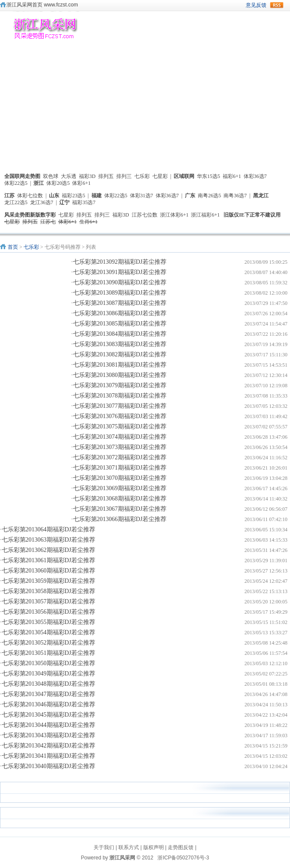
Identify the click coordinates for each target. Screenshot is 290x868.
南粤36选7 (235, 196)
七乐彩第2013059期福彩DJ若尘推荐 (49, 581)
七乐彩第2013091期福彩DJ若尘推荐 (120, 272)
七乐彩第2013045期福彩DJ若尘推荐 (49, 715)
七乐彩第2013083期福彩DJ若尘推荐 (120, 344)
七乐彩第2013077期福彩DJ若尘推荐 (120, 406)
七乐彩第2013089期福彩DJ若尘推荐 (120, 293)
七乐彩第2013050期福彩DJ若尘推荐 (49, 663)
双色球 (51, 176)
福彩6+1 (232, 176)
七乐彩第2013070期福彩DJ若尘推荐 (120, 478)
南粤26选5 (209, 196)
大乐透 (69, 176)
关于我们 (104, 847)
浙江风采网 (122, 858)
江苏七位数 (145, 215)
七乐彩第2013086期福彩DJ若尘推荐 (120, 313)
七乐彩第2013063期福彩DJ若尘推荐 (49, 540)
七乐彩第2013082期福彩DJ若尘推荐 (120, 354)
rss (277, 5)
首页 (13, 247)
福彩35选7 (84, 202)
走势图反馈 (181, 847)
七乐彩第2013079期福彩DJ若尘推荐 (120, 385)
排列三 (124, 176)
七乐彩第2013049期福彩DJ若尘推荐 (49, 674)
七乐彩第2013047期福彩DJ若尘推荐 (49, 694)
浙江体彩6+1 (174, 215)
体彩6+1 (81, 183)
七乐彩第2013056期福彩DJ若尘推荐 (49, 612)
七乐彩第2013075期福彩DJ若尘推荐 (120, 426)
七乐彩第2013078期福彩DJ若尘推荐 (120, 396)
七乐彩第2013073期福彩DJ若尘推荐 (120, 447)
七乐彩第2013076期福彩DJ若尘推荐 (120, 416)
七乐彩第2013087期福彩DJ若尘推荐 (120, 303)
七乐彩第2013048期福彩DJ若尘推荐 (49, 684)
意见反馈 (256, 5)
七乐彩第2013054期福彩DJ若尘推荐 (49, 632)
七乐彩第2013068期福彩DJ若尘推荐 (120, 499)
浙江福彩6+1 (205, 215)
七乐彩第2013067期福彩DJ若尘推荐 (120, 509)
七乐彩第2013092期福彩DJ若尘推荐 (120, 262)
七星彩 (160, 176)
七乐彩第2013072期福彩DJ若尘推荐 (120, 457)
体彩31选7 (142, 196)
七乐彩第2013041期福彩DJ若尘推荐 (49, 756)
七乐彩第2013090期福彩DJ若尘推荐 (120, 282)
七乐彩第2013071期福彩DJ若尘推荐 (120, 468)
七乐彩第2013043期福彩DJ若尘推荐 (49, 735)
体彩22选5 (16, 183)
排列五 (106, 176)
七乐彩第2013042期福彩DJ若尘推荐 (49, 746)
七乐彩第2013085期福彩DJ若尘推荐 (120, 324)
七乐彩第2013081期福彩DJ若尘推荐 (120, 365)
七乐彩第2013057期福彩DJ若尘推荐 (49, 601)
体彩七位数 (30, 196)
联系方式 (129, 847)
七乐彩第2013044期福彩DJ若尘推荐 (49, 725)
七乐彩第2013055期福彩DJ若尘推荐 (49, 622)
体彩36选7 (255, 176)
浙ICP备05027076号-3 (183, 858)
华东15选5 (208, 176)
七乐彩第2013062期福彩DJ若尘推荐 (49, 550)
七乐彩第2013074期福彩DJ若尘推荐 (120, 437)
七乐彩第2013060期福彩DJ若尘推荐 (49, 571)
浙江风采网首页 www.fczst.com (42, 5)
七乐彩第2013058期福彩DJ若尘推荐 (49, 591)
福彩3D (87, 176)
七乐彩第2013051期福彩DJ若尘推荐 (49, 653)
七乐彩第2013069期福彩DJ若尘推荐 (120, 488)
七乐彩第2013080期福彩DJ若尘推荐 (120, 375)
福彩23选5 (73, 196)
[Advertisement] (145, 110)
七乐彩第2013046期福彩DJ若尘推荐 (49, 704)
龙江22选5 (16, 202)
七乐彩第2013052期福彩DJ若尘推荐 (49, 643)
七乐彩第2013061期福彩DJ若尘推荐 (49, 560)
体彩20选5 (58, 183)
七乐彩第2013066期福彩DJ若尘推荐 (120, 519)
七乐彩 (142, 176)
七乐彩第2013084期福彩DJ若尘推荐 (120, 334)
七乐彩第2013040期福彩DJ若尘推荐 (49, 766)
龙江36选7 (42, 202)
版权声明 (154, 847)
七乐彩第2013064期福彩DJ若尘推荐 (49, 529)
